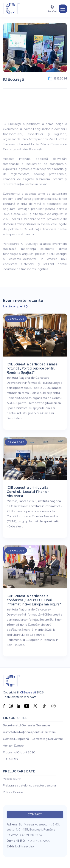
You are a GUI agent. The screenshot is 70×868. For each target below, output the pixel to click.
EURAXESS (10, 759)
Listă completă (15, 306)
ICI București (28, 693)
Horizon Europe (13, 746)
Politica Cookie (13, 793)
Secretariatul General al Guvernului (27, 725)
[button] (63, 9)
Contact (35, 815)
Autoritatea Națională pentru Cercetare (29, 732)
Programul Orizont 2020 (19, 752)
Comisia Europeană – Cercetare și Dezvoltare (33, 739)
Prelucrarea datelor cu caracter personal (30, 786)
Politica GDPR (12, 779)
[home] (11, 9)
